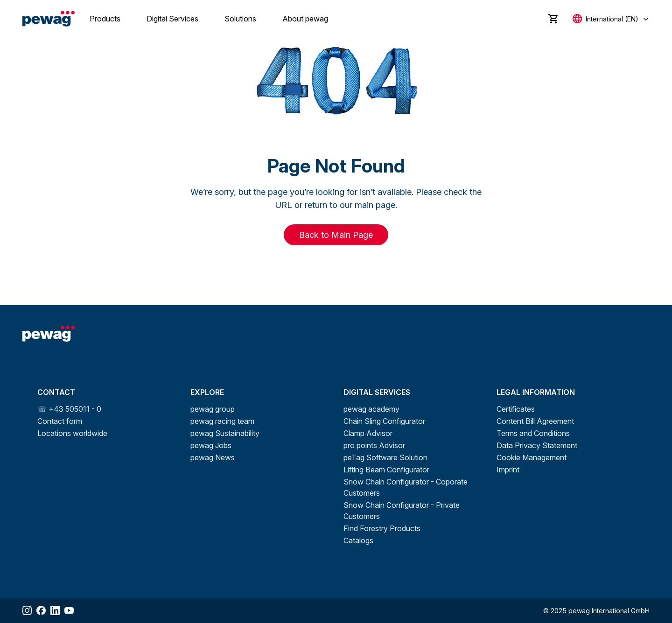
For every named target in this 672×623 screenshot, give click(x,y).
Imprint (508, 470)
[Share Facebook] (41, 610)
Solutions (240, 19)
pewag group (213, 409)
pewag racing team (222, 421)
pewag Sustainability (225, 433)
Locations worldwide (72, 433)
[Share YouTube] (69, 610)
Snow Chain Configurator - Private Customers (402, 511)
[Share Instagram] (27, 610)
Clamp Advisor (368, 433)
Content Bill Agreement (535, 421)
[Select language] (611, 19)
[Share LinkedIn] (55, 610)
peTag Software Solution (385, 457)
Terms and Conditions (533, 433)
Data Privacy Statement (537, 445)
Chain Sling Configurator (384, 421)
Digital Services (172, 19)
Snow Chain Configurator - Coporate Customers (406, 487)
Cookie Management (532, 457)
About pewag (305, 19)
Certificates (516, 409)
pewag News (213, 457)
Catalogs (358, 540)
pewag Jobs (211, 445)
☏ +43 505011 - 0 (69, 409)
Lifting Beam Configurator (386, 470)
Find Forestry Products (382, 528)
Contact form (60, 421)
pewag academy (371, 409)
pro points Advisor (374, 445)
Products (105, 19)
